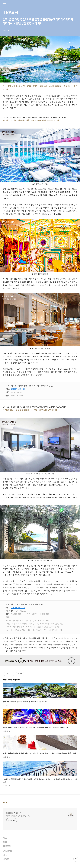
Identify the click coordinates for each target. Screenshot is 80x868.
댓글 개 (5, 802)
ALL (5, 838)
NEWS (6, 859)
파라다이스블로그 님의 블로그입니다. (18, 816)
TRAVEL (11, 12)
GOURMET (8, 851)
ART (5, 842)
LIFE (5, 855)
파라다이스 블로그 (14, 813)
